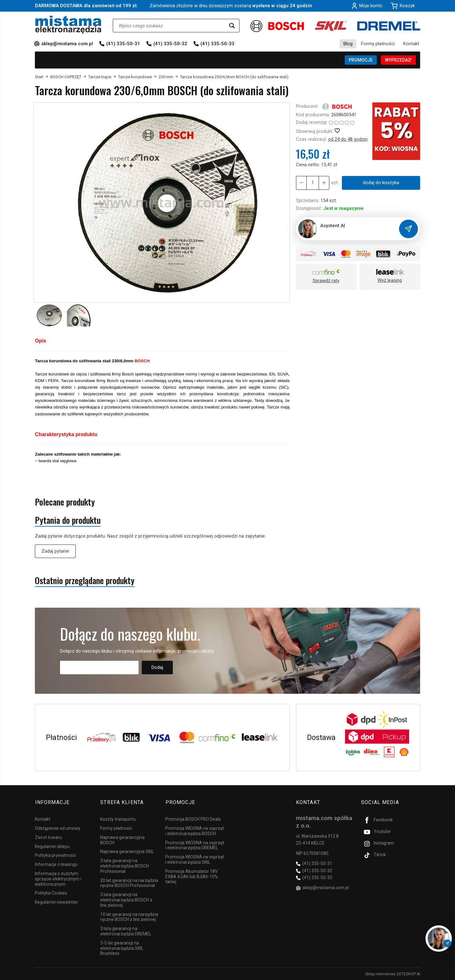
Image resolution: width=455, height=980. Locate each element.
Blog (348, 44)
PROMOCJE (361, 60)
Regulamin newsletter (57, 902)
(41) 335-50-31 (123, 44)
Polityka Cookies (51, 893)
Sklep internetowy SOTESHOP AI (393, 974)
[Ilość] (313, 183)
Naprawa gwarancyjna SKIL (127, 851)
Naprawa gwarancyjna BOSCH (122, 840)
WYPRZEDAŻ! (398, 60)
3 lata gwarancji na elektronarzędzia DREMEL (126, 931)
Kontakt (411, 44)
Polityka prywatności (55, 855)
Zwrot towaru (48, 837)
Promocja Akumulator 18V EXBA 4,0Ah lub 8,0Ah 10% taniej (192, 876)
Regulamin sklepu (52, 846)
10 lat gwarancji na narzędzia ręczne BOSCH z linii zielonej (129, 916)
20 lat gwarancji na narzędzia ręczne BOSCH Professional (129, 882)
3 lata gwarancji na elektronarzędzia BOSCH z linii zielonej (126, 900)
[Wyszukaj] (232, 26)
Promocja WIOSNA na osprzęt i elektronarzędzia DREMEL (195, 845)
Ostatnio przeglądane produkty (85, 580)
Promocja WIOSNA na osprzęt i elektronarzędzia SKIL (195, 859)
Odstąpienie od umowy (58, 828)
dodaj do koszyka (381, 183)
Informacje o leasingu (56, 864)
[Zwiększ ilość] (301, 183)
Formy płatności (378, 44)
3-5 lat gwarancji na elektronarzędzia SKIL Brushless (122, 948)
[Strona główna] (68, 25)
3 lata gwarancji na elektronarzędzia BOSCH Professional (125, 866)
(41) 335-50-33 (217, 44)
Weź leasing (390, 280)
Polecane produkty (65, 502)
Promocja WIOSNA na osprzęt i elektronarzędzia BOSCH (195, 831)
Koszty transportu (118, 819)
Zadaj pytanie (55, 551)
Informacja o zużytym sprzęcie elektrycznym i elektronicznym (58, 879)
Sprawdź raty (326, 281)
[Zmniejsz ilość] (324, 183)
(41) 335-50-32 (170, 44)
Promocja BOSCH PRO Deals (193, 819)
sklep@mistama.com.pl (67, 44)
